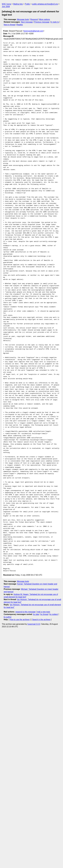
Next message (27, 22)
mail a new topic (44, 612)
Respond (34, 19)
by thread (44, 614)
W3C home (6, 4)
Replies (20, 25)
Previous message (42, 22)
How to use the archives (20, 620)
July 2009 (6, 7)
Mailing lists (18, 4)
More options (45, 19)
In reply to (55, 22)
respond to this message (25, 612)
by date (36, 614)
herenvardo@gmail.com (33, 31)
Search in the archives (41, 620)
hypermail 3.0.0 (34, 624)
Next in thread (9, 25)
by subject (54, 614)
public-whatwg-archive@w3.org (45, 4)
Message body (23, 19)
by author (8, 617)
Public (27, 4)
